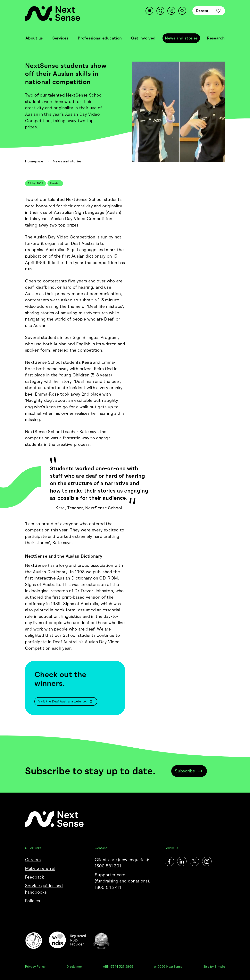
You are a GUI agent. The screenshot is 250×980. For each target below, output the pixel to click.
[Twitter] (194, 861)
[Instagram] (207, 861)
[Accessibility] (149, 11)
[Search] (182, 11)
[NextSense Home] (53, 14)
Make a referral (40, 868)
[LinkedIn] (182, 861)
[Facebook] (169, 861)
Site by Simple (214, 967)
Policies (33, 901)
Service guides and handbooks (44, 889)
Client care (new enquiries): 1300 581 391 (122, 863)
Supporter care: (125, 881)
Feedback (35, 877)
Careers (33, 860)
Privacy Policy (35, 967)
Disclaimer (74, 967)
